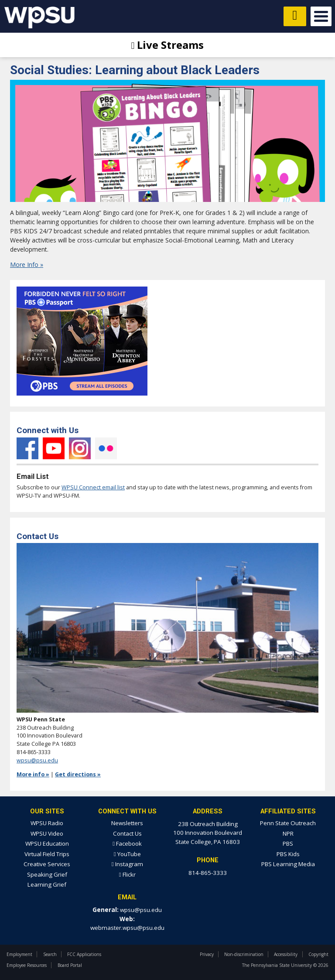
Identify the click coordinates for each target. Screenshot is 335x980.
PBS (288, 843)
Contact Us (127, 833)
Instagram (80, 448)
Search (50, 954)
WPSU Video (47, 833)
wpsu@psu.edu (37, 760)
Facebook (27, 448)
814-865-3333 (208, 873)
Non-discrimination (244, 954)
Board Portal (70, 965)
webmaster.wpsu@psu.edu (127, 928)
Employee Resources (27, 965)
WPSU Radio (47, 823)
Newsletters (127, 823)
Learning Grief (47, 884)
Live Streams (168, 45)
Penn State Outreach (288, 823)
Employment (19, 954)
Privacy (207, 954)
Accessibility (286, 954)
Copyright (318, 954)
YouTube (54, 448)
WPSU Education (47, 843)
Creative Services (47, 864)
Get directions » (78, 774)
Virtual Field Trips (47, 854)
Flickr (106, 448)
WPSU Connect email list (93, 487)
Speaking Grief (47, 874)
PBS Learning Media (288, 864)
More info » (33, 774)
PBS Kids (288, 854)
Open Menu (321, 16)
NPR (288, 833)
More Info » (27, 265)
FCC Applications (84, 954)
